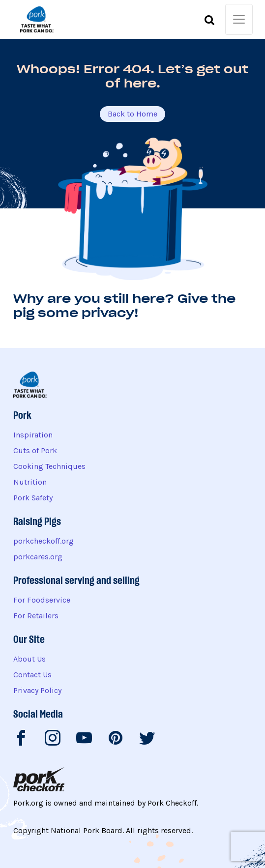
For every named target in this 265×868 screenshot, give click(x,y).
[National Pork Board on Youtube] (84, 740)
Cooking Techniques (49, 466)
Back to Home (132, 114)
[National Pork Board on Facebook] (21, 740)
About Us (29, 659)
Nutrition (30, 482)
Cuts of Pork (35, 450)
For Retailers (36, 616)
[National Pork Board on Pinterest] (116, 740)
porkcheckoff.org (44, 541)
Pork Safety (33, 498)
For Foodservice (42, 600)
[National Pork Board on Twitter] (147, 740)
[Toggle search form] (209, 22)
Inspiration (33, 435)
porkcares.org (38, 557)
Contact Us (32, 675)
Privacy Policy (37, 690)
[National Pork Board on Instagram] (53, 740)
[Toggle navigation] (239, 19)
